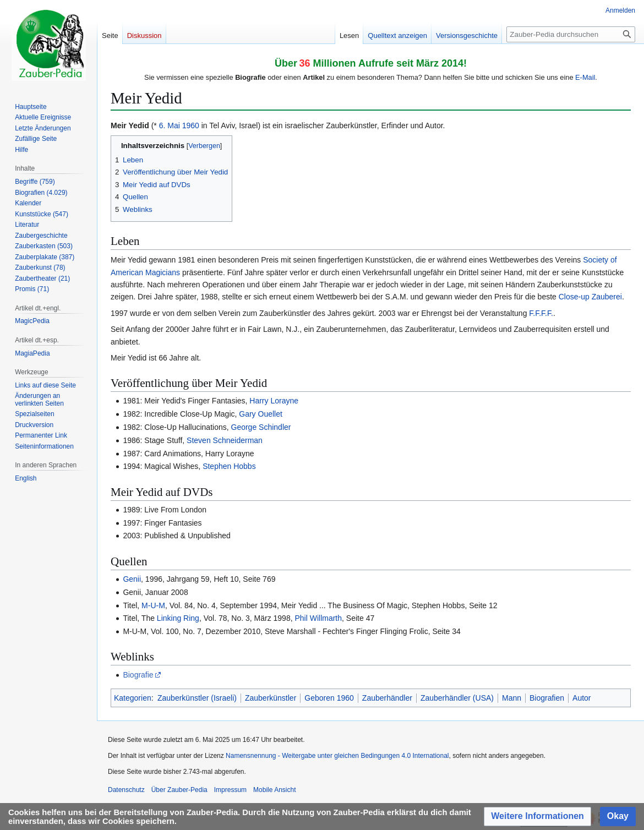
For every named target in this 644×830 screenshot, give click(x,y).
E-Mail (585, 77)
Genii (132, 579)
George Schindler (261, 427)
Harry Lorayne (274, 401)
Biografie (138, 675)
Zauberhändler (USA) (457, 698)
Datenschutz (126, 790)
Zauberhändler (387, 698)
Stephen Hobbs (229, 466)
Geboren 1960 (329, 698)
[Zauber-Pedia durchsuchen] (571, 34)
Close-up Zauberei (590, 297)
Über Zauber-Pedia (179, 790)
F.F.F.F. (541, 313)
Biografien (547, 698)
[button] (537, 817)
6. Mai (170, 125)
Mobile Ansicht (274, 790)
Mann (512, 698)
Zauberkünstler (271, 698)
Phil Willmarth (318, 618)
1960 (191, 125)
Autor (582, 698)
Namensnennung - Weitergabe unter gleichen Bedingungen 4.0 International (337, 756)
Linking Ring (178, 618)
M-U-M (153, 605)
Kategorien (133, 698)
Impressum (230, 790)
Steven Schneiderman (225, 440)
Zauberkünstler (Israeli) (197, 698)
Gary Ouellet (261, 414)
